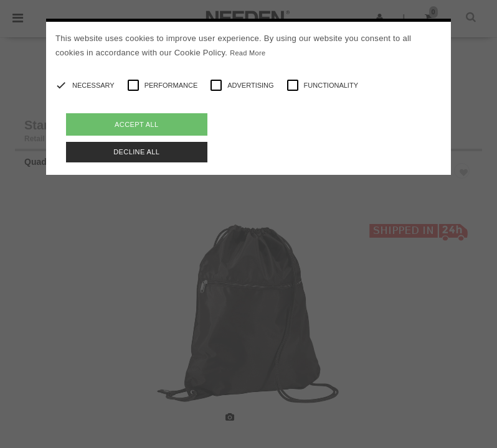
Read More (248, 53)
